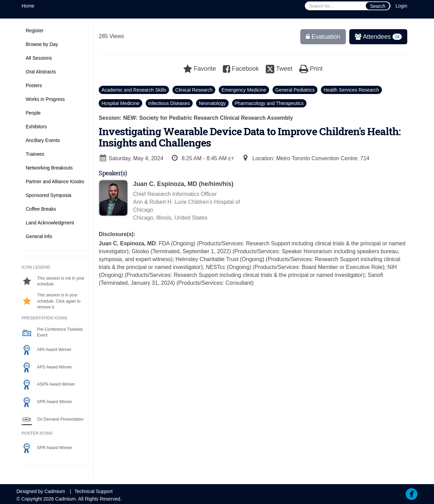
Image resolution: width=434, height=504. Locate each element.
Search (377, 6)
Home (28, 6)
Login (401, 6)
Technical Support (93, 491)
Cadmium (55, 491)
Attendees (376, 37)
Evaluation (323, 37)
